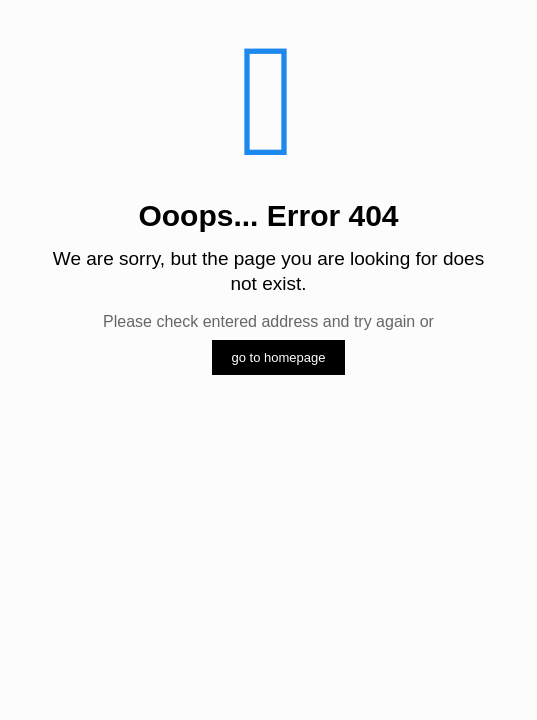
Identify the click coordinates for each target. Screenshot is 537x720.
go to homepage (279, 357)
